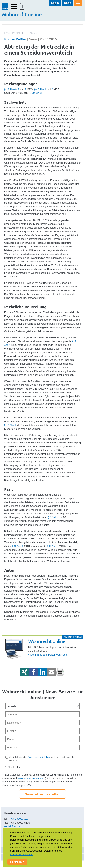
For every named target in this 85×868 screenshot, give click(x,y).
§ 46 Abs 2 (52, 546)
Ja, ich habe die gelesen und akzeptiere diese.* (43, 759)
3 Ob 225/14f (37, 93)
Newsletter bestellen (42, 794)
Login (55, 3)
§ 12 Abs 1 (10, 425)
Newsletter (78, 3)
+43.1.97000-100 (19, 819)
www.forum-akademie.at (31, 778)
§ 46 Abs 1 (40, 89)
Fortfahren (17, 862)
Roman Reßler (15, 39)
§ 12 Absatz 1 (12, 89)
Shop (68, 3)
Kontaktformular (12, 826)
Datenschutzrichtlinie (39, 757)
